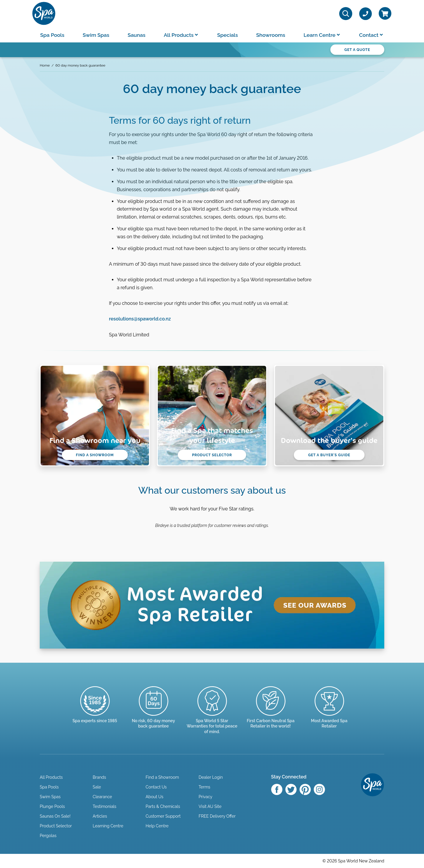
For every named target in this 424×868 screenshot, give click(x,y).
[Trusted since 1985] (95, 710)
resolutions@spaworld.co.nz (140, 319)
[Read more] (154, 713)
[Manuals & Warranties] (212, 715)
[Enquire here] (329, 713)
